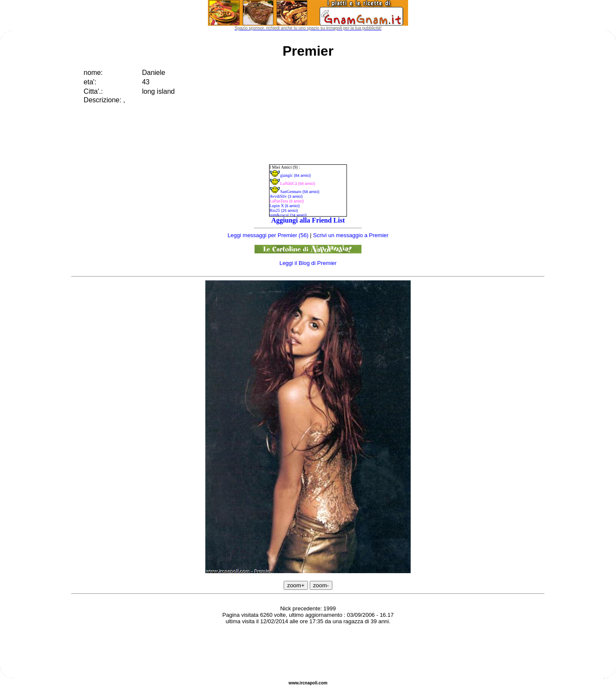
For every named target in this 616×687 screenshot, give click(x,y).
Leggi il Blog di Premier (308, 263)
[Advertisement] (308, 653)
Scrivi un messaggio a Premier (351, 235)
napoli (311, 683)
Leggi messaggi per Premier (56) (268, 235)
